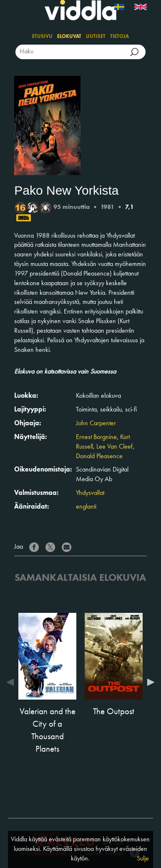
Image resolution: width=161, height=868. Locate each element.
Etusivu (42, 37)
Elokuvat (69, 37)
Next (149, 682)
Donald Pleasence (99, 457)
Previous (12, 682)
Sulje (143, 859)
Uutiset (96, 37)
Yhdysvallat (90, 493)
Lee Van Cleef (114, 447)
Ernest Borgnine (96, 437)
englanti (86, 507)
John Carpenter (96, 424)
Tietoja (119, 37)
